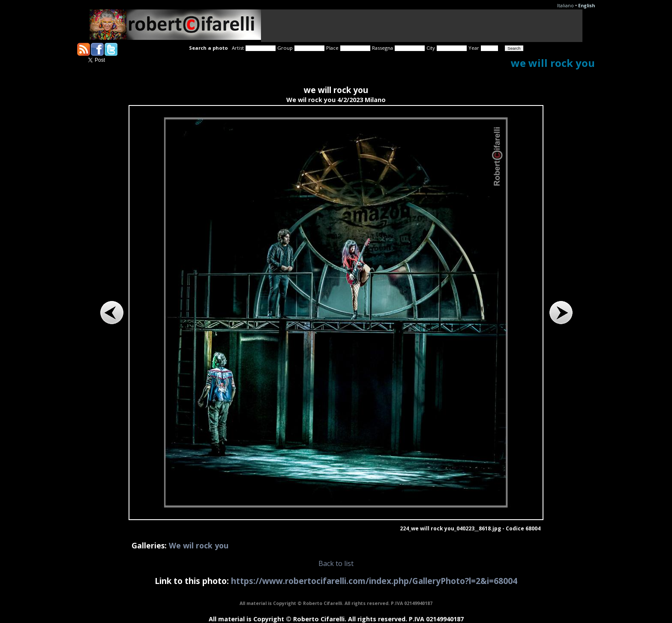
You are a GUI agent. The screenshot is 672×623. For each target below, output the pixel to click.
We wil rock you (199, 545)
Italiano (565, 6)
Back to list (336, 563)
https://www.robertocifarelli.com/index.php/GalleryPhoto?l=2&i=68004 (374, 581)
